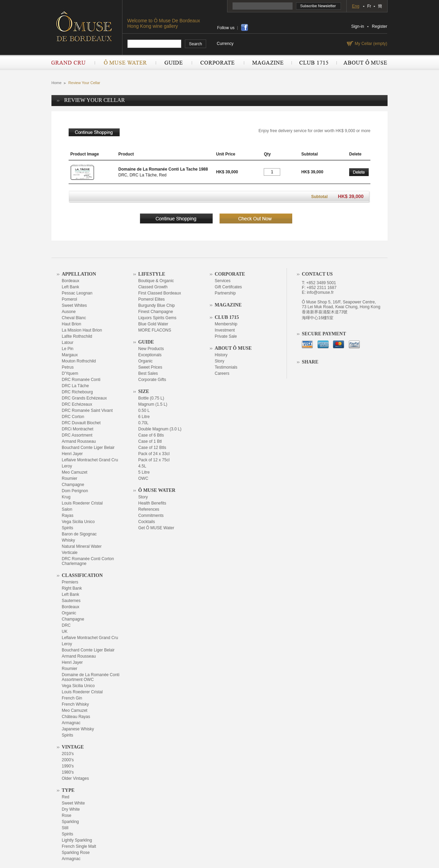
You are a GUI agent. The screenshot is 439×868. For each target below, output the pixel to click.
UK (65, 632)
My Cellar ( (370, 44)
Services (223, 281)
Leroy (67, 466)
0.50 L (144, 410)
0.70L (143, 423)
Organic (69, 613)
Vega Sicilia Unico (78, 522)
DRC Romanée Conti (81, 380)
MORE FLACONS (155, 330)
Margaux (70, 355)
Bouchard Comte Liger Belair (88, 448)
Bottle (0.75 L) (151, 398)
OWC (143, 478)
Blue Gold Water (153, 324)
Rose (67, 815)
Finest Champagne (156, 312)
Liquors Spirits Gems (157, 318)
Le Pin (68, 349)
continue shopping (94, 132)
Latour (68, 343)
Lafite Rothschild (77, 336)
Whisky (68, 540)
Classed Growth (153, 287)
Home (56, 83)
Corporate (218, 62)
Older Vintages (75, 778)
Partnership (225, 293)
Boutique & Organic (156, 281)
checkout (256, 218)
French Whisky (75, 704)
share (245, 27)
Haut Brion (72, 324)
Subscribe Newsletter (319, 6)
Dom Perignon (75, 491)
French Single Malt (79, 846)
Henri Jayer (72, 454)
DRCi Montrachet (78, 429)
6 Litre (144, 417)
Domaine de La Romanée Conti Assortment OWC (91, 677)
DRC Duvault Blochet (81, 423)
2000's (68, 760)
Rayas (68, 516)
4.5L (142, 466)
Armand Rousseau (79, 441)
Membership (226, 324)
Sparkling (70, 822)
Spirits (67, 528)
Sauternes (71, 601)
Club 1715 (314, 62)
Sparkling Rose (76, 853)
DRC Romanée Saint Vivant (87, 410)
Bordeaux (70, 281)
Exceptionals (150, 355)
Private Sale (226, 336)
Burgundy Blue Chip (157, 305)
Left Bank (70, 287)
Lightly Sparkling (77, 840)
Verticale (70, 553)
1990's (68, 766)
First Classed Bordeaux (160, 293)
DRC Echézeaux (77, 404)
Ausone (69, 312)
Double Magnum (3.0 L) (160, 429)
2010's (68, 754)
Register (379, 26)
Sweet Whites (74, 305)
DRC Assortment (77, 435)
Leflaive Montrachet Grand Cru (90, 460)
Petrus (68, 367)
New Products (151, 349)
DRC (66, 625)
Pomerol (69, 299)
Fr (369, 6)
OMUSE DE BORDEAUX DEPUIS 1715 (87, 26)
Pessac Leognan (77, 293)
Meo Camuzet (75, 472)
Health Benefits (152, 503)
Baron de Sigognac (79, 534)
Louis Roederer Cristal (82, 503)
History (221, 355)
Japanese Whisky (78, 729)
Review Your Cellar (84, 83)
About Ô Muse (362, 62)
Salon (67, 509)
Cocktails (147, 522)
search (196, 44)
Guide (174, 62)
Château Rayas (76, 717)
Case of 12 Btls (152, 448)
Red (66, 797)
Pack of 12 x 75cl (154, 460)
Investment (225, 330)
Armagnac (71, 723)
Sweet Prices (150, 367)
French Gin (72, 698)
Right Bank (72, 588)
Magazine (268, 62)
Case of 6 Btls (151, 435)
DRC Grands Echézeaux (84, 398)
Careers (222, 373)
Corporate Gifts (152, 380)
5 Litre (144, 472)
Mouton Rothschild (79, 361)
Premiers (70, 582)
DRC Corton (73, 417)
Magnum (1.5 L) (153, 404)
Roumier (69, 478)
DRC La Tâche (75, 386)
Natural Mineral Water (82, 546)
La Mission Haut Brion (82, 330)
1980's (68, 772)
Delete (359, 172)
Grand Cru (73, 62)
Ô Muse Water (125, 62)
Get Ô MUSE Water (156, 528)
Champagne (73, 485)
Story (143, 497)
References (149, 509)
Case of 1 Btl (150, 441)
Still (65, 828)
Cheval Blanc (74, 318)
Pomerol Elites (151, 299)
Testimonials (226, 367)
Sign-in (358, 26)
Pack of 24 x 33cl (154, 454)
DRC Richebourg (77, 392)
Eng (355, 6)
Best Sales (148, 373)
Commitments (151, 516)
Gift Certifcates (228, 287)
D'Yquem (70, 373)
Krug (66, 497)
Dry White (71, 809)
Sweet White (73, 803)
